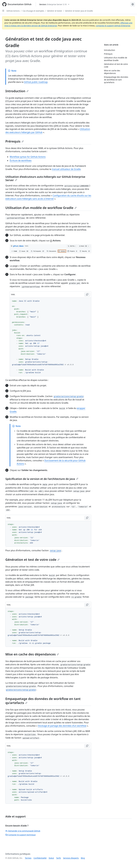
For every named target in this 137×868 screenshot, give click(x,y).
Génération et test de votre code (32, 560)
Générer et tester (55, 11)
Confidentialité (40, 858)
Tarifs (59, 858)
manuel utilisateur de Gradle (66, 169)
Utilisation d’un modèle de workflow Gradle (41, 208)
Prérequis (15, 141)
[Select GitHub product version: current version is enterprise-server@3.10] (54, 4)
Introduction (17, 91)
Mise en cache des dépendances (32, 654)
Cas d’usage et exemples (33, 11)
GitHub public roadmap (36, 82)
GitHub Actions (13, 11)
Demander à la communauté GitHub (23, 831)
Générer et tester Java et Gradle (79, 11)
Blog (83, 858)
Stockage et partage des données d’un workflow (62, 726)
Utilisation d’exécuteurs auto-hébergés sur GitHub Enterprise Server (45, 178)
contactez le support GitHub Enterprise (113, 26)
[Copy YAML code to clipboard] (87, 295)
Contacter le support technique (20, 835)
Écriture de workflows (21, 161)
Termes (28, 858)
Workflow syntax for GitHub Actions (28, 157)
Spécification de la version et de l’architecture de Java (42, 479)
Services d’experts (71, 858)
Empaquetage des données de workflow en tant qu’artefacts (43, 701)
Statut (51, 858)
